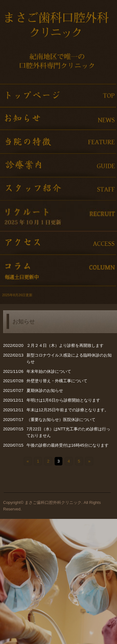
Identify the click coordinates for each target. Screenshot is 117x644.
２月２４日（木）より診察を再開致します (65, 345)
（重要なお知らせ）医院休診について (61, 420)
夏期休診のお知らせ (45, 390)
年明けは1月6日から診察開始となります (63, 400)
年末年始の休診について (49, 371)
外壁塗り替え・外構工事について (57, 381)
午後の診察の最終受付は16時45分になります (68, 445)
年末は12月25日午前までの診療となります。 (68, 410)
